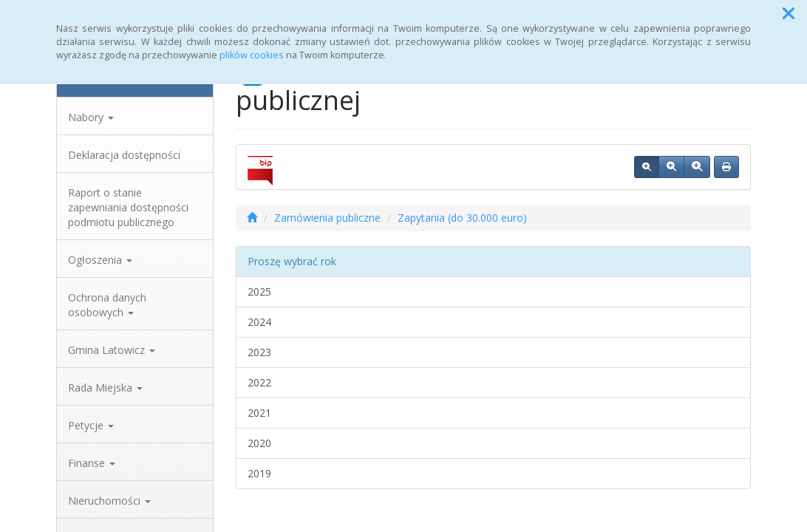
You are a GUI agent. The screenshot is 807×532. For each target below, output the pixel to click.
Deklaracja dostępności (124, 155)
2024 (259, 322)
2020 (259, 443)
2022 (259, 382)
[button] (789, 13)
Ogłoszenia (100, 260)
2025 (259, 291)
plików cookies (252, 55)
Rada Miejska (105, 388)
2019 (259, 473)
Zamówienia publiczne (327, 218)
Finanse (92, 463)
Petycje (91, 425)
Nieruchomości (109, 501)
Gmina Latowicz (112, 350)
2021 (259, 413)
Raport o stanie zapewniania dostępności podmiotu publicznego (128, 207)
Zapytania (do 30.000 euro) (462, 218)
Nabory (91, 117)
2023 (259, 352)
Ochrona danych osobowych (107, 305)
